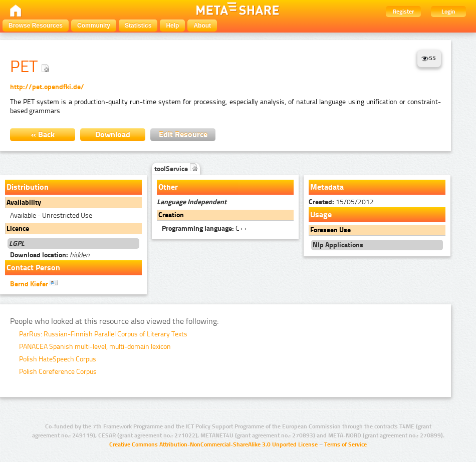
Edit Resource (183, 134)
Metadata (327, 187)
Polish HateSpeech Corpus (58, 359)
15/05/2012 (341, 202)
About (202, 26)
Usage (321, 214)
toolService (176, 169)
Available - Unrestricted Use (51, 215)
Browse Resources (36, 26)
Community (94, 26)
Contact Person (33, 268)
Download (113, 134)
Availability (24, 202)
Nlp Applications (338, 245)
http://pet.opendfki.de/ (47, 87)
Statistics (138, 26)
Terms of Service (345, 444)
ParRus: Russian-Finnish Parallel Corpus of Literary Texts (103, 334)
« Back (43, 134)
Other (168, 187)
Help (172, 26)
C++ (205, 228)
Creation (171, 215)
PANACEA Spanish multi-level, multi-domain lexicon (95, 347)
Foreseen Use (330, 230)
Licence (18, 228)
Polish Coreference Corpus (58, 372)
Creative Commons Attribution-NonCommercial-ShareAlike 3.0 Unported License (213, 444)
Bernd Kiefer (34, 283)
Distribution (28, 187)
